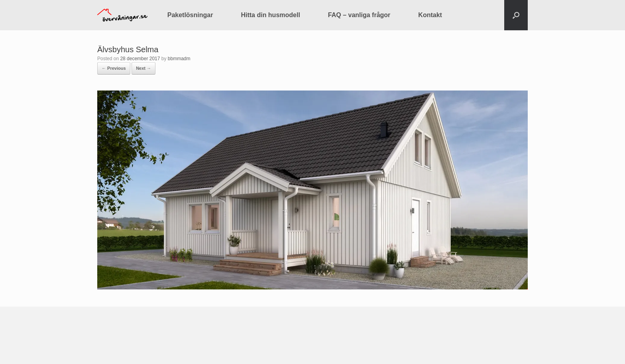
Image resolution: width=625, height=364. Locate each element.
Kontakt (430, 15)
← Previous (114, 68)
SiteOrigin (307, 348)
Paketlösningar (190, 15)
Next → (143, 68)
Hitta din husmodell (270, 15)
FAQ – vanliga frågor (359, 15)
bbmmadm (179, 59)
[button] (516, 15)
